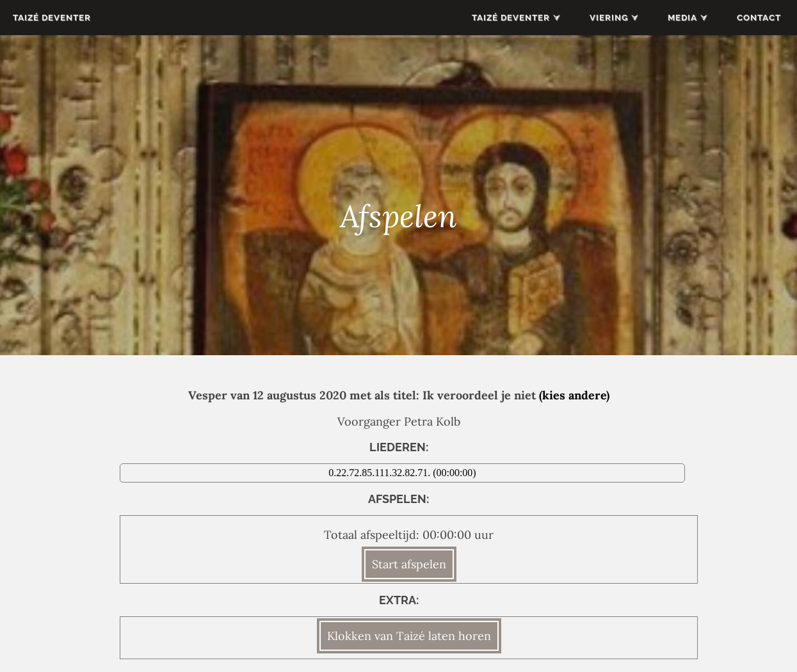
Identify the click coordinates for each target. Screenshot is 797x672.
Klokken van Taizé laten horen (409, 636)
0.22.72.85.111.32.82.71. (381, 473)
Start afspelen (409, 564)
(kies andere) (574, 395)
